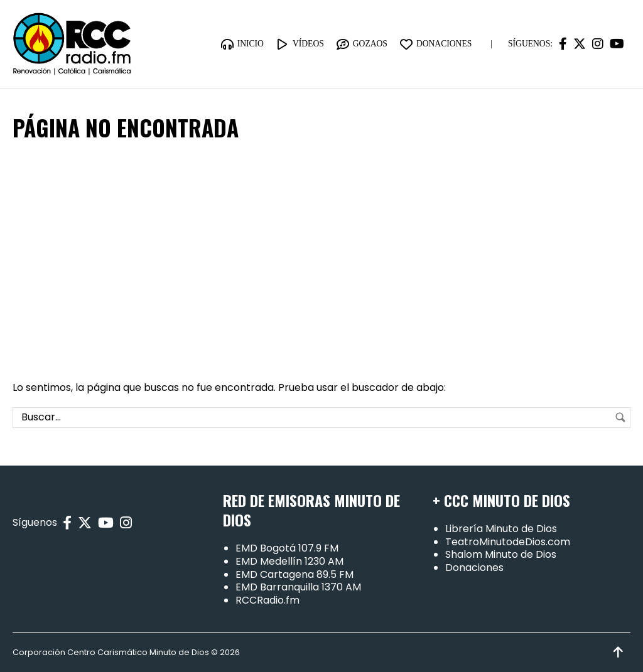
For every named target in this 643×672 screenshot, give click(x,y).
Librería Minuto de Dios (501, 529)
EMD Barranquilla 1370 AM (298, 587)
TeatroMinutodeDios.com (508, 542)
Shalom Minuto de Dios (501, 554)
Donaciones (474, 568)
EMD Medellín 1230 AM (289, 561)
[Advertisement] (321, 287)
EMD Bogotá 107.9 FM (287, 548)
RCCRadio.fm (267, 600)
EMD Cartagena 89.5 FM (294, 574)
